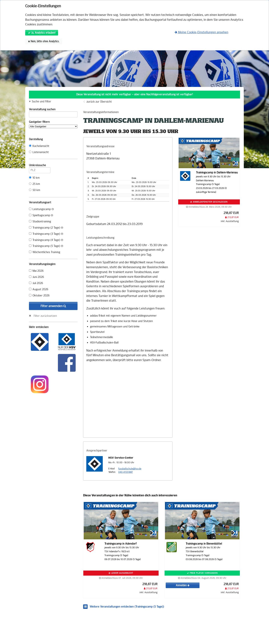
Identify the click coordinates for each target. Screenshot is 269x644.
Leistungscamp (41, 209)
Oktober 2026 (39, 296)
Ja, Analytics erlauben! (42, 33)
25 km (34, 184)
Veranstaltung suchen (53, 110)
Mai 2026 (36, 271)
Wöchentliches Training (45, 252)
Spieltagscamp (41, 215)
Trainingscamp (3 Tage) (46, 234)
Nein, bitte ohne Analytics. (44, 41)
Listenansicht (39, 152)
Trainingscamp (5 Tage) (46, 246)
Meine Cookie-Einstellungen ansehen (201, 32)
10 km (34, 178)
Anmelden (183, 585)
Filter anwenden (53, 306)
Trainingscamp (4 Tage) (46, 240)
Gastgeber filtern (53, 124)
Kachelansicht (39, 146)
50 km (35, 190)
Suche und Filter (41, 102)
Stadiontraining (40, 222)
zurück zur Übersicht (99, 102)
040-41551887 (126, 472)
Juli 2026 (36, 283)
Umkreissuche (40, 166)
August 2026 (39, 289)
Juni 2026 (36, 277)
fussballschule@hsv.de (130, 469)
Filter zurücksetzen (45, 316)
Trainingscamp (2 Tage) (46, 228)
